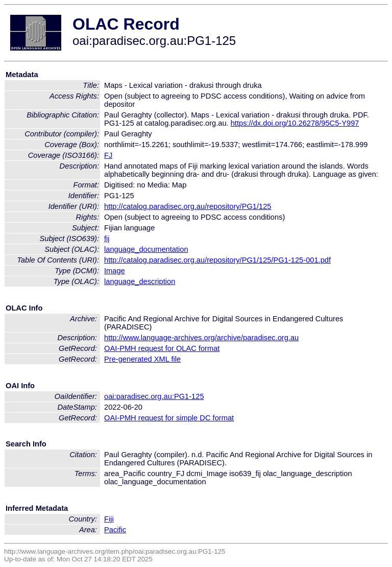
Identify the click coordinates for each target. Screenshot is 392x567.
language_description (140, 281)
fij (107, 239)
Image (115, 271)
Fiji (109, 519)
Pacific (115, 530)
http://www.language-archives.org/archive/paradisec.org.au (201, 338)
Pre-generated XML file (142, 359)
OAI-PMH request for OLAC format (162, 348)
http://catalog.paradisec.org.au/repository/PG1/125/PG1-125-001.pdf (217, 260)
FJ (108, 155)
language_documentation (146, 249)
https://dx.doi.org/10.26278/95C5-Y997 (295, 123)
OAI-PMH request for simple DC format (169, 418)
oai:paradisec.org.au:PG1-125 (154, 396)
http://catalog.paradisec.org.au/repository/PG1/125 (188, 206)
